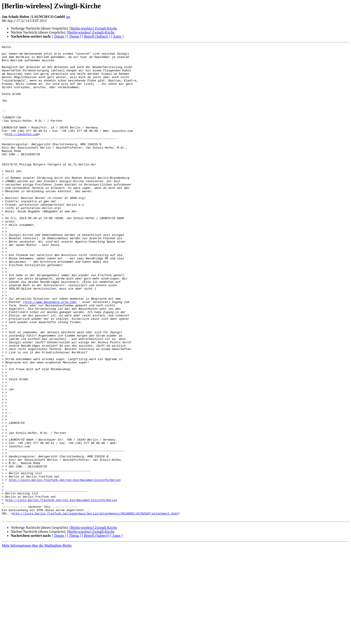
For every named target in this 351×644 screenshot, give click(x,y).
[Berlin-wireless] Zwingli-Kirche (93, 28)
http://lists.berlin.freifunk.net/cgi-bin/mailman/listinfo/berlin (65, 567)
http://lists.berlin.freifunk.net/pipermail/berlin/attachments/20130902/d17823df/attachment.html (95, 607)
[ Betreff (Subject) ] (96, 36)
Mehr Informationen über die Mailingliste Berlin (37, 640)
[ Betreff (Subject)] (96, 630)
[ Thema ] (74, 36)
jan (68, 17)
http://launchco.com (22, 152)
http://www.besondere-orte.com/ (51, 354)
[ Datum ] (59, 36)
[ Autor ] (117, 36)
